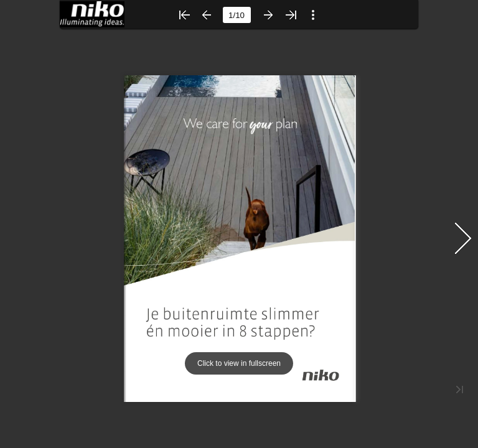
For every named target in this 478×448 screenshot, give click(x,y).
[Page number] (237, 15)
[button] (184, 15)
